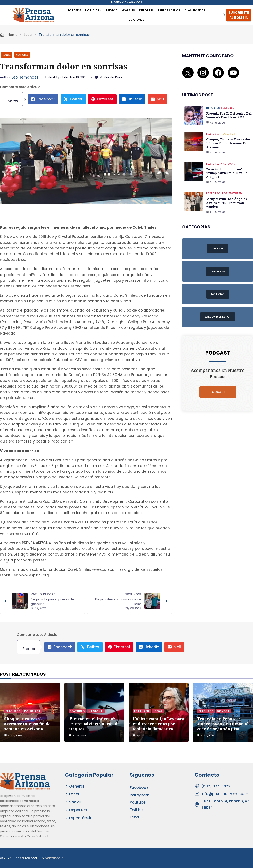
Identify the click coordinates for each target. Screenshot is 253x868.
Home (13, 35)
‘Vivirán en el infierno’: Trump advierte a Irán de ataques (226, 168)
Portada (74, 10)
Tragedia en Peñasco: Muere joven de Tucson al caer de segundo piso (223, 724)
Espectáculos (169, 10)
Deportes (147, 10)
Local (28, 35)
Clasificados (195, 10)
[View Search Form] (223, 15)
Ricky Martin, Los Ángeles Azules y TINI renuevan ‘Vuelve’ (227, 198)
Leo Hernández (25, 77)
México (112, 10)
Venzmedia (54, 858)
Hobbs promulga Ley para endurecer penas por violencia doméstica (159, 724)
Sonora (223, 711)
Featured (228, 103)
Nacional (228, 159)
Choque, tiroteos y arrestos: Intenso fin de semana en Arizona (228, 139)
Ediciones (137, 20)
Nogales (128, 10)
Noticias (22, 55)
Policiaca (228, 129)
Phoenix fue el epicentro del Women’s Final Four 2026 (229, 111)
